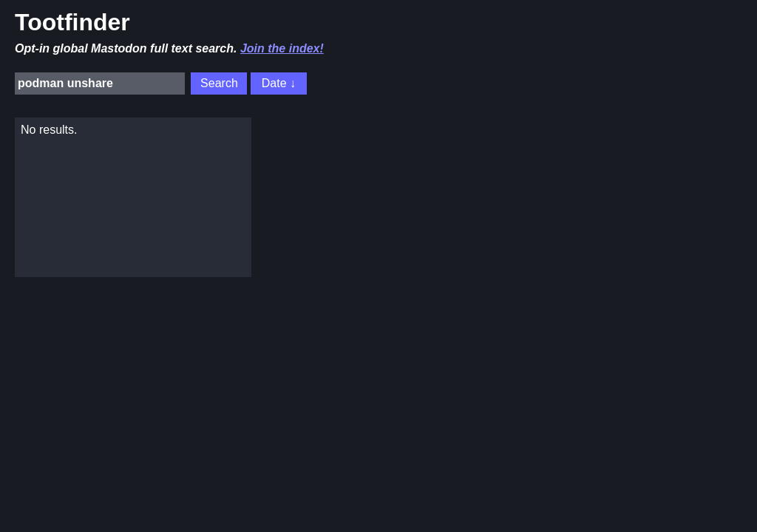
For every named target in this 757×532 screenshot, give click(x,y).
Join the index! (282, 48)
